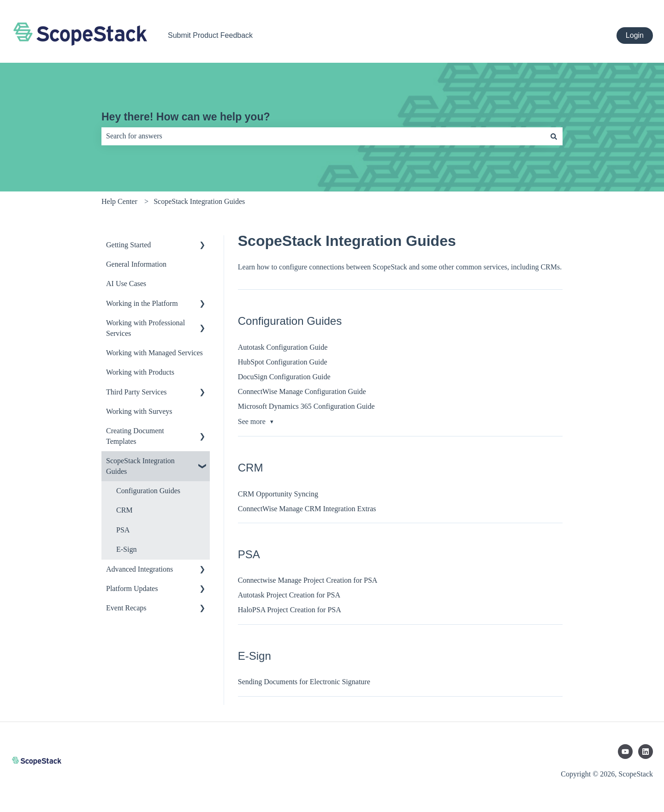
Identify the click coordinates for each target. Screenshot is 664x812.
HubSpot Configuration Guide (283, 362)
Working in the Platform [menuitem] (142, 303)
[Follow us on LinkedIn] (646, 752)
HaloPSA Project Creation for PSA (290, 610)
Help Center (119, 201)
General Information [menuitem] (136, 264)
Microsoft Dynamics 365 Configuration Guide (306, 406)
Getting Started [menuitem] (128, 245)
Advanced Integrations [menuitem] (139, 569)
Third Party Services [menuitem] (136, 392)
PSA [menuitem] (123, 530)
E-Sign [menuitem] (126, 549)
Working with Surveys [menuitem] (139, 411)
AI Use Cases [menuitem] (126, 284)
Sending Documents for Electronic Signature (304, 682)
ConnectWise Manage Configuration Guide (302, 391)
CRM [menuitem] (125, 510)
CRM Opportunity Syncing (278, 494)
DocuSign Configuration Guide (284, 377)
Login (635, 35)
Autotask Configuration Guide (283, 347)
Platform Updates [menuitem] (132, 588)
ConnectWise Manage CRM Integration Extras (307, 509)
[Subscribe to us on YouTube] (625, 752)
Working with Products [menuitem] (140, 372)
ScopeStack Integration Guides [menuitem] (140, 466)
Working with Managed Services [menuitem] (154, 353)
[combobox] (323, 136)
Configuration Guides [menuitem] (148, 491)
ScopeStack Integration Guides (199, 201)
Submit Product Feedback (210, 35)
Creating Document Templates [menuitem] (135, 436)
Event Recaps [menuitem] (126, 608)
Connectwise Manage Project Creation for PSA (308, 580)
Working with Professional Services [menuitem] (145, 328)
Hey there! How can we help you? (186, 117)
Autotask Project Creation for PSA (289, 595)
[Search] (554, 136)
